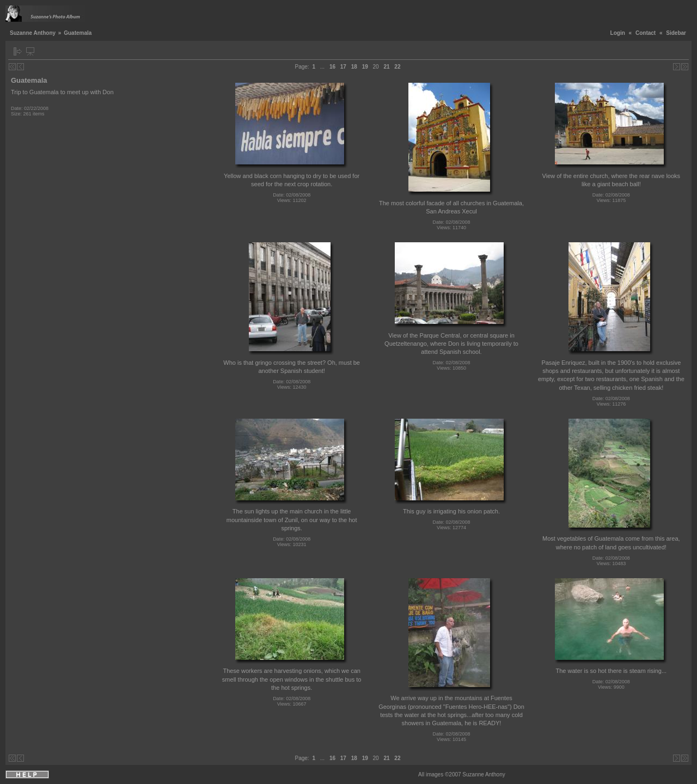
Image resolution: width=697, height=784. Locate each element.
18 (354, 67)
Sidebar (676, 33)
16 (332, 67)
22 (397, 67)
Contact (646, 33)
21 (386, 67)
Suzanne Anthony (33, 33)
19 (365, 67)
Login (618, 33)
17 (343, 67)
